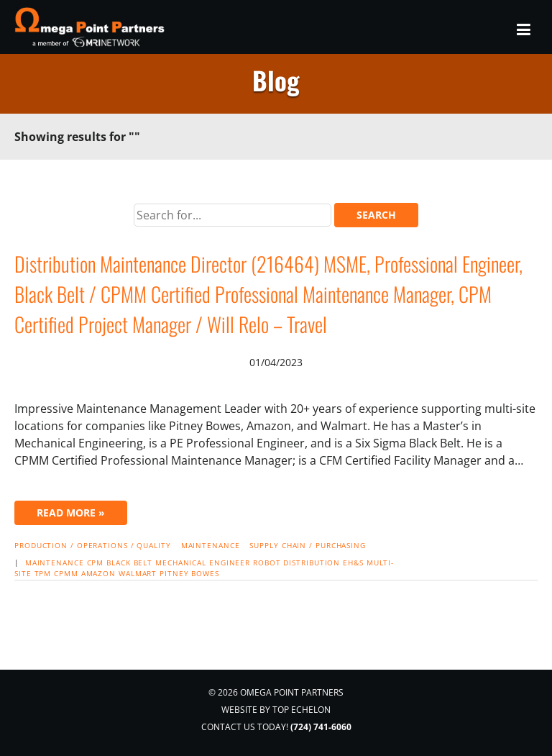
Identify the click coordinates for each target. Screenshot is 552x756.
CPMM (66, 573)
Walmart (138, 573)
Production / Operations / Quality (93, 545)
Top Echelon (302, 710)
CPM (96, 563)
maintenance (55, 563)
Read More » (71, 513)
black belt (129, 563)
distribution (312, 563)
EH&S (353, 563)
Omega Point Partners (92, 27)
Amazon (98, 573)
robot (267, 563)
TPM (43, 573)
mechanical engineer (203, 563)
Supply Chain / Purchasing (308, 545)
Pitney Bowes (189, 573)
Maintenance (211, 545)
